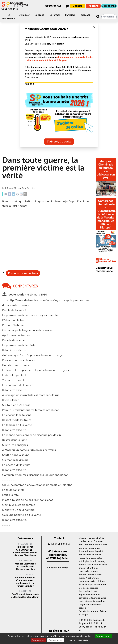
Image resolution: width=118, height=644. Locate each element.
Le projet (39, 15)
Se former (55, 15)
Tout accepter (103, 636)
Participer (70, 15)
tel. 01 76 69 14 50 (10, 9)
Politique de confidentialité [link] (76, 640)
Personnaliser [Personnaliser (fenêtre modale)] (56, 640)
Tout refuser (38, 640)
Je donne (93, 6)
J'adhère (78, 6)
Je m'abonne (109, 6)
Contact (86, 15)
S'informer (24, 15)
